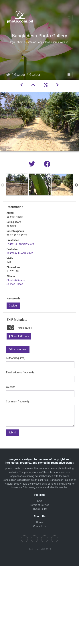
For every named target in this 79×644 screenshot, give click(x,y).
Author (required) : (16, 358)
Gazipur (20, 75)
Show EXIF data (19, 336)
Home (8, 75)
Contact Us (40, 526)
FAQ (39, 501)
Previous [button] (3, 185)
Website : (11, 387)
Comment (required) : (18, 402)
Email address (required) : (20, 373)
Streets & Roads (16, 280)
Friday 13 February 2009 (20, 244)
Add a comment (18, 349)
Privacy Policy (39, 509)
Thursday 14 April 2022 (20, 253)
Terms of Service (40, 505)
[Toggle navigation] (69, 17)
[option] (17, 184)
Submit (12, 433)
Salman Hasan (15, 284)
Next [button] (76, 185)
